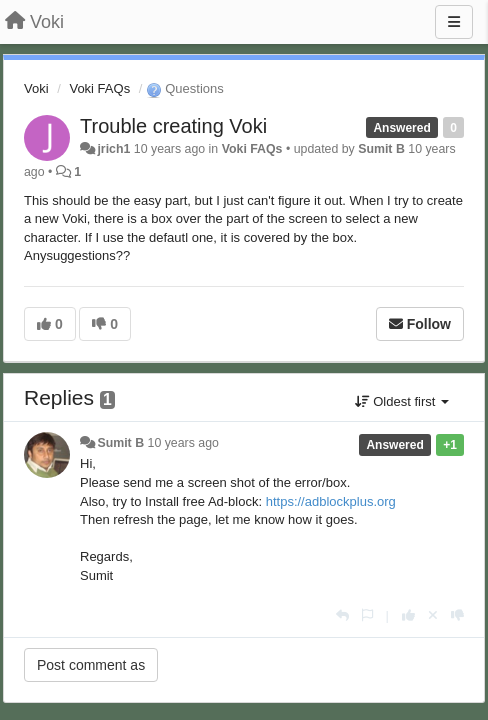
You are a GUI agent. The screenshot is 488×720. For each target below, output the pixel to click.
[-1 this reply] (457, 615)
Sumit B (381, 149)
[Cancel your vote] (433, 615)
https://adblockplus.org (331, 501)
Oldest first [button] (402, 401)
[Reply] (342, 615)
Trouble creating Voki (173, 126)
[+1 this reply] (408, 615)
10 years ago (183, 443)
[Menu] (454, 22)
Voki (36, 88)
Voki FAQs (99, 88)
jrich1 (113, 149)
